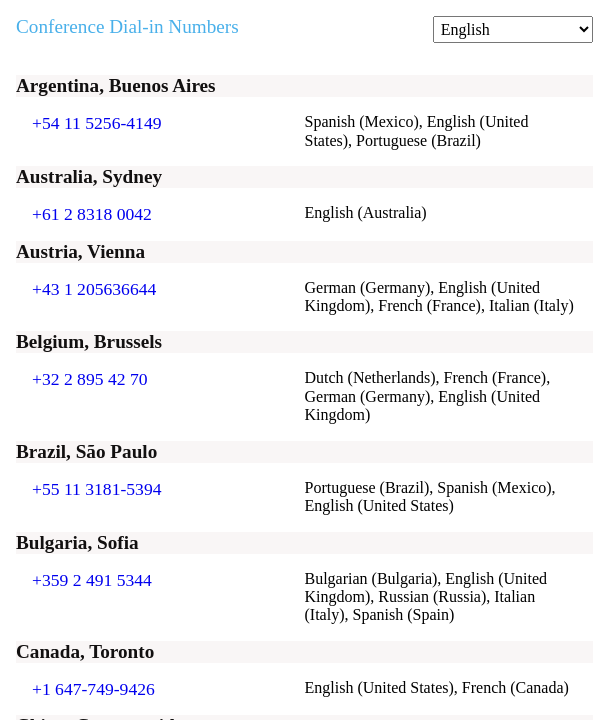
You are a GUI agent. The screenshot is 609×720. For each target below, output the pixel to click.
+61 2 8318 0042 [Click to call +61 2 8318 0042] (92, 214)
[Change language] (513, 29)
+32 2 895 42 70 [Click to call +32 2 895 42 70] (90, 379)
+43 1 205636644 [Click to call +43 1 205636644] (94, 289)
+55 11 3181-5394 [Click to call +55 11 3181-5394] (97, 489)
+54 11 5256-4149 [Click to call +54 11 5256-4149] (97, 123)
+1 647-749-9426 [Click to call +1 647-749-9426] (93, 689)
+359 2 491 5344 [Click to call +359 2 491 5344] (92, 580)
